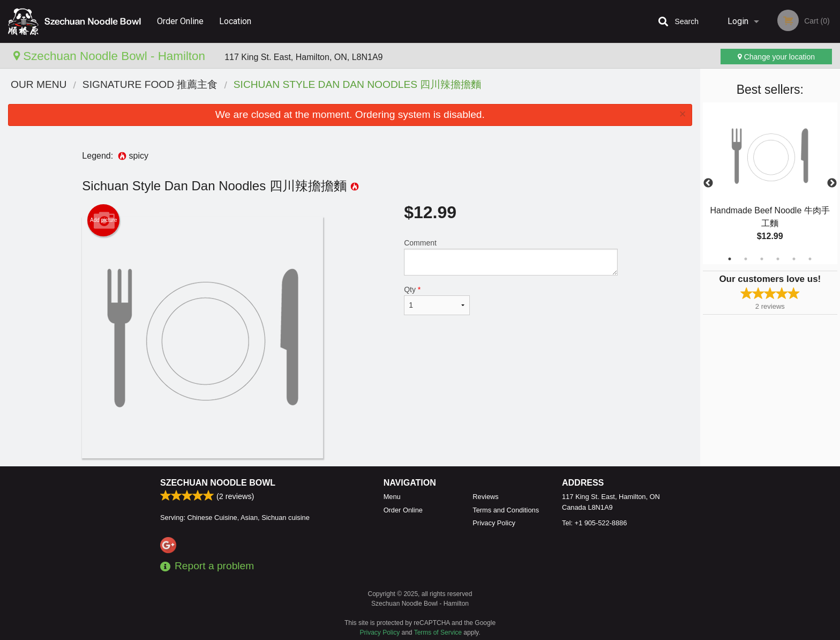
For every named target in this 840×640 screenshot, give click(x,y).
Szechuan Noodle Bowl (218, 483)
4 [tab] (778, 259)
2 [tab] (746, 259)
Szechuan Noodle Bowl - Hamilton (111, 56)
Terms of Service (438, 632)
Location (235, 21)
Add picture (104, 220)
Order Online (180, 21)
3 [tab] (762, 259)
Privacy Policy (494, 523)
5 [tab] (794, 259)
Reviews (485, 497)
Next (832, 183)
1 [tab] (730, 259)
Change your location (776, 57)
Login (738, 21)
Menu (392, 497)
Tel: (594, 523)
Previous (708, 183)
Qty (437, 300)
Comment (511, 257)
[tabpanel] (770, 183)
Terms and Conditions (506, 510)
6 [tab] (810, 259)
